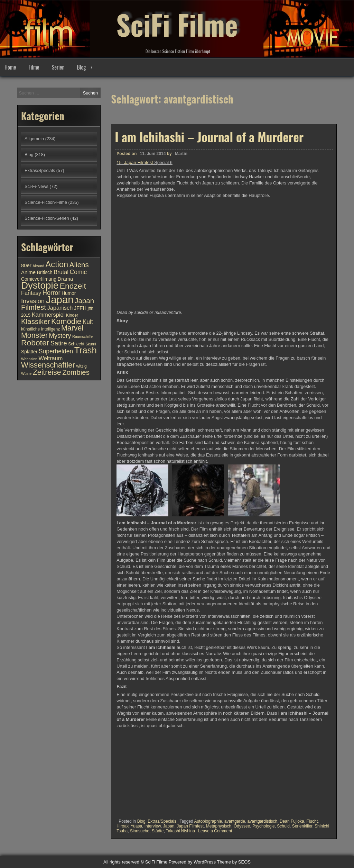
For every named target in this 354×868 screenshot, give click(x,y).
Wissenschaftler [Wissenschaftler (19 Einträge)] (48, 365)
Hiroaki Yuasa (129, 826)
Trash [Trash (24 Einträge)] (86, 350)
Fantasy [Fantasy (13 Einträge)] (31, 293)
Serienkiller (302, 826)
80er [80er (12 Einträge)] (26, 265)
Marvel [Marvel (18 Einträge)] (72, 328)
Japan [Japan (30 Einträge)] (60, 300)
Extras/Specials (162, 821)
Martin (181, 154)
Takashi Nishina (180, 831)
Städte (158, 831)
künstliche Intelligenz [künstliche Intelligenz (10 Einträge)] (40, 329)
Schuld (283, 826)
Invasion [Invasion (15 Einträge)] (33, 301)
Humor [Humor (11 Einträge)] (69, 293)
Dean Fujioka (292, 821)
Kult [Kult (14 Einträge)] (88, 322)
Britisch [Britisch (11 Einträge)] (45, 273)
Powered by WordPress (192, 862)
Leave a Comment (215, 831)
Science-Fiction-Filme (46, 202)
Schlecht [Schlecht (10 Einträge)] (76, 344)
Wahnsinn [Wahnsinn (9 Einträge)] (29, 359)
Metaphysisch (219, 826)
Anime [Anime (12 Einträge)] (28, 272)
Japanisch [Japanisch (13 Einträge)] (60, 308)
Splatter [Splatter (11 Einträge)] (29, 352)
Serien (58, 67)
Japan (169, 826)
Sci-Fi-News (36, 186)
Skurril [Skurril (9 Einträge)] (91, 344)
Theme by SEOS (234, 862)
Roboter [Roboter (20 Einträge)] (35, 343)
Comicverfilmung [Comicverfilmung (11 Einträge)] (39, 279)
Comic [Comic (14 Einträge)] (78, 272)
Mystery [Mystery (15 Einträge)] (60, 336)
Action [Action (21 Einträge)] (57, 264)
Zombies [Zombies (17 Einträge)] (76, 372)
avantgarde (235, 821)
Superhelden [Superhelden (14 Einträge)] (56, 351)
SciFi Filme (177, 24)
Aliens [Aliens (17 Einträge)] (79, 265)
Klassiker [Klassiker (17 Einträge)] (35, 321)
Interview (153, 826)
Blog (81, 67)
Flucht (312, 821)
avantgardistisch (263, 821)
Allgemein (34, 139)
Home (10, 67)
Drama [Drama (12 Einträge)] (66, 279)
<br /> (137, 772)
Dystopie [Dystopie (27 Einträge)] (40, 285)
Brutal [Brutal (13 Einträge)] (61, 272)
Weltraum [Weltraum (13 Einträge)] (51, 358)
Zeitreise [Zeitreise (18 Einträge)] (47, 372)
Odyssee (242, 826)
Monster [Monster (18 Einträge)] (34, 335)
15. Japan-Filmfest (135, 162)
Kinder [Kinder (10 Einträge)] (72, 315)
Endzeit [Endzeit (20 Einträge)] (73, 286)
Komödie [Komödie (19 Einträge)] (66, 321)
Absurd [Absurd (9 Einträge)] (38, 266)
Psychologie (264, 826)
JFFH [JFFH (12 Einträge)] (80, 308)
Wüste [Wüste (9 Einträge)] (26, 373)
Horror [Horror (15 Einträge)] (52, 293)
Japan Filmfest (190, 826)
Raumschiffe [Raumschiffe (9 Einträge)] (82, 336)
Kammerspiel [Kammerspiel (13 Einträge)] (48, 315)
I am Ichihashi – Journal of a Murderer (209, 137)
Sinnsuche (140, 831)
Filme (34, 67)
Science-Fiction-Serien (47, 218)
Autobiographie (208, 821)
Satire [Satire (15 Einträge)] (59, 343)
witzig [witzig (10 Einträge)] (81, 366)
